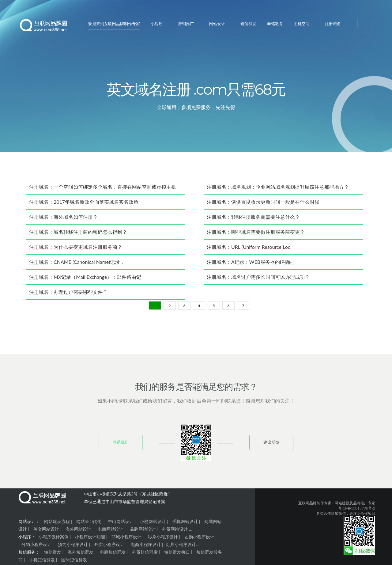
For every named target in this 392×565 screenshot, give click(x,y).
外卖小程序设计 (109, 547)
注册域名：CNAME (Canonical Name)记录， (77, 264)
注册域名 (333, 24)
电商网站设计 (111, 531)
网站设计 (217, 24)
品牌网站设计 (143, 531)
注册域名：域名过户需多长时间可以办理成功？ (258, 279)
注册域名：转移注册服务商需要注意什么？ (253, 219)
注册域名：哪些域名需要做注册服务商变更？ (256, 234)
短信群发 (248, 24)
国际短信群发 (74, 562)
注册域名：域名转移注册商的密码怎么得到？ (78, 234)
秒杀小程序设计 (163, 539)
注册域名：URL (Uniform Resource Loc (248, 249)
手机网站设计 (185, 524)
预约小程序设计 (73, 547)
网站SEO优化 (89, 524)
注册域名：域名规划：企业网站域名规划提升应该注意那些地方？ (278, 189)
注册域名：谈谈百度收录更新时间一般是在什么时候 (263, 204)
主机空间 (302, 24)
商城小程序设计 (126, 539)
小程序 (157, 24)
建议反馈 (271, 445)
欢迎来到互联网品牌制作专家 (114, 24)
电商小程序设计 (146, 547)
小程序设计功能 (90, 539)
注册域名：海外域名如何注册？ (63, 219)
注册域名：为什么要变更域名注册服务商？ (76, 249)
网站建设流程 (57, 524)
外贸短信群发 (145, 554)
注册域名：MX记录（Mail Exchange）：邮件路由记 (85, 279)
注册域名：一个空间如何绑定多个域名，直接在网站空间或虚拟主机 (103, 189)
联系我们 (121, 445)
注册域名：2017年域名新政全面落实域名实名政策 (84, 204)
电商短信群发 (113, 554)
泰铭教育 (275, 24)
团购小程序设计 (199, 539)
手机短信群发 (42, 562)
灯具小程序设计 (181, 547)
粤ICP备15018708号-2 (357, 511)
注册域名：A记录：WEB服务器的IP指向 (250, 264)
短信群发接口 (177, 554)
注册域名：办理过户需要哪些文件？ (68, 294)
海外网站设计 (78, 531)
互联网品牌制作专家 (315, 505)
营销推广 (186, 24)
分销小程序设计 (36, 547)
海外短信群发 (81, 554)
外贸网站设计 (175, 531)
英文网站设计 (46, 531)
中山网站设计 (121, 524)
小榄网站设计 (153, 524)
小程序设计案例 (54, 539)
